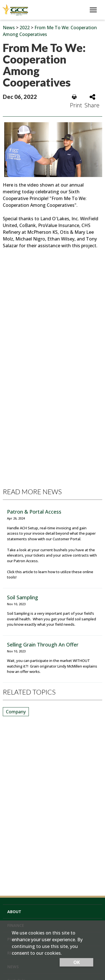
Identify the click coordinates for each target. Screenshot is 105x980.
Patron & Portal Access (34, 512)
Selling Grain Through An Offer (43, 645)
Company (16, 712)
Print (76, 102)
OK (77, 962)
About (14, 912)
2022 (25, 28)
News (9, 28)
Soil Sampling (23, 597)
